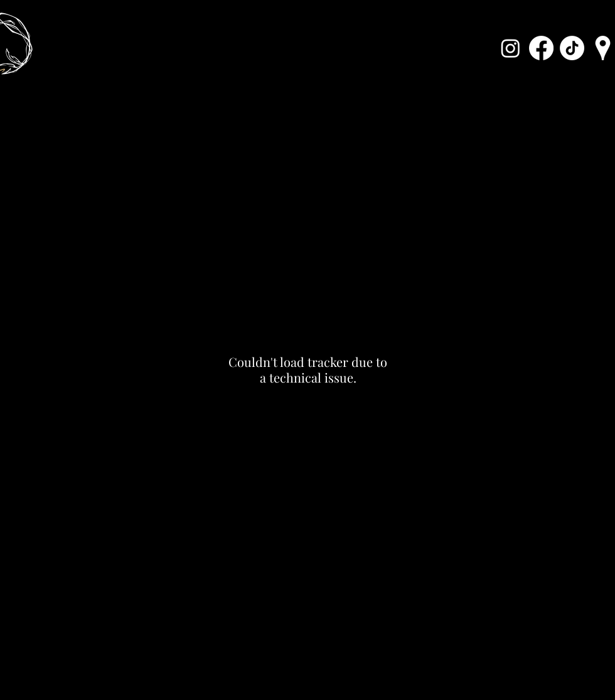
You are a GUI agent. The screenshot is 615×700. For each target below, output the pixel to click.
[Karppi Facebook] (541, 48)
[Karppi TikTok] (572, 48)
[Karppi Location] (603, 48)
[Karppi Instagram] (511, 48)
